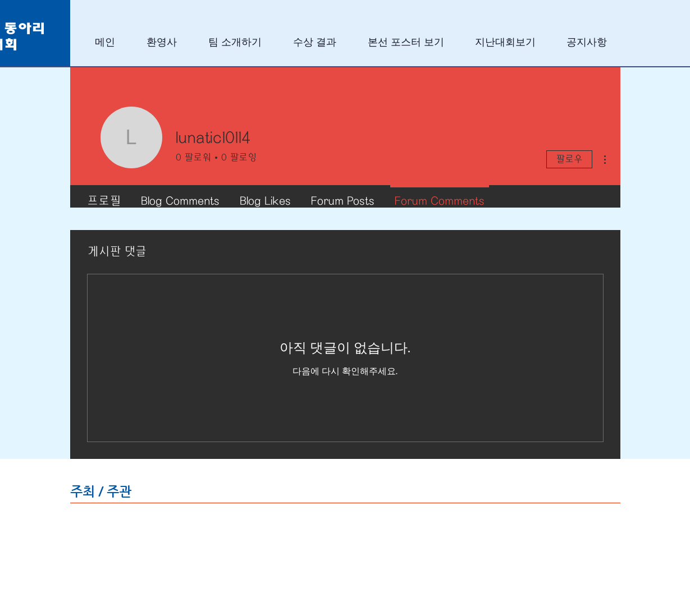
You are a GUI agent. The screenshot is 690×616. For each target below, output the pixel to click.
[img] (135, 529)
